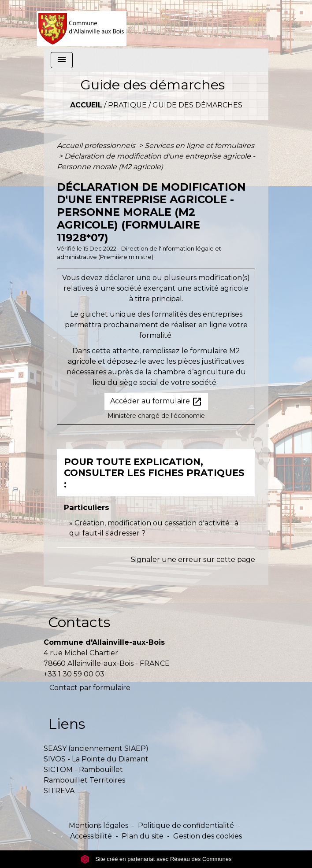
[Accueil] (82, 24)
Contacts (79, 622)
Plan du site (143, 836)
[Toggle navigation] (62, 60)
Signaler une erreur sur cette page (193, 560)
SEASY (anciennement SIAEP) (96, 748)
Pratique (127, 105)
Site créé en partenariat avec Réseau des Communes (156, 859)
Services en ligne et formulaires (199, 146)
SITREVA (59, 791)
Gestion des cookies (208, 836)
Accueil (86, 105)
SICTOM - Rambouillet (83, 770)
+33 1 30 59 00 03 (74, 674)
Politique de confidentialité (186, 826)
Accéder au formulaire (156, 402)
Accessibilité (91, 836)
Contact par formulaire (90, 688)
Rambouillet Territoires (84, 780)
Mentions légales (98, 826)
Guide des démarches (197, 105)
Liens (67, 724)
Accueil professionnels (97, 146)
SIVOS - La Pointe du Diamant (96, 759)
